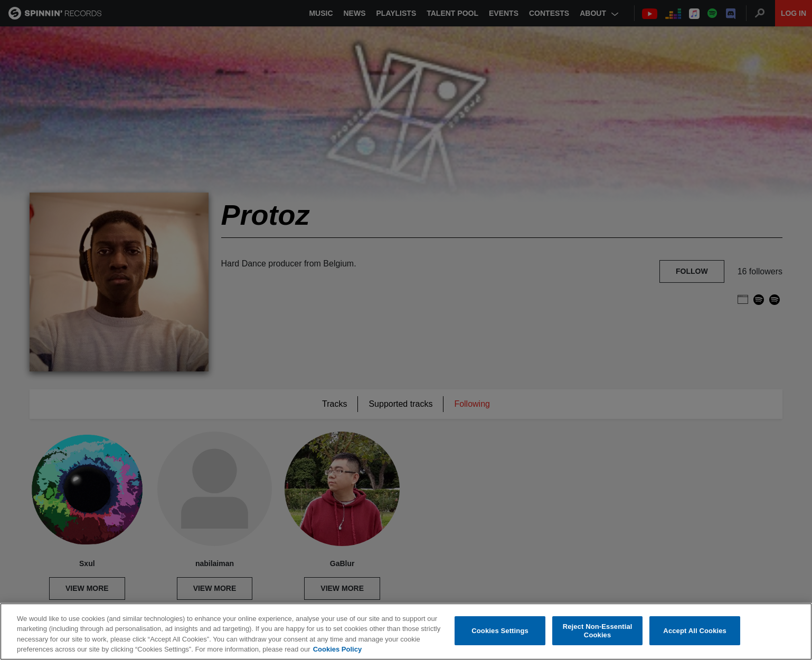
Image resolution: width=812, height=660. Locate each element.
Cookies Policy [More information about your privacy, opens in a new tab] (337, 649)
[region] (406, 632)
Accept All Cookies (695, 631)
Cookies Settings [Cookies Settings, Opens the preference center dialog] (500, 631)
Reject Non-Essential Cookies (598, 631)
